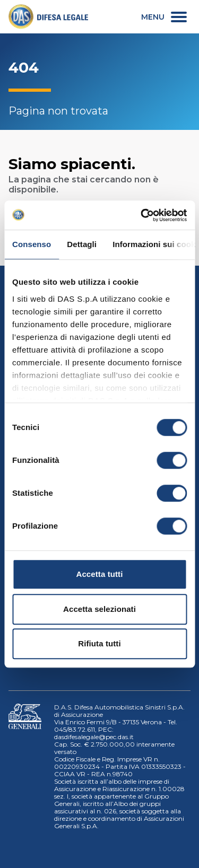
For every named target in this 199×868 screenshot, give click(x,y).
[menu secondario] (164, 17)
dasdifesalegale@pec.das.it (94, 737)
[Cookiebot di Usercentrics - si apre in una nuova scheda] (142, 215)
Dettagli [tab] (82, 244)
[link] (48, 17)
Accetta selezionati (99, 609)
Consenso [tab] (32, 244)
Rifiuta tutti (99, 643)
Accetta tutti (100, 574)
